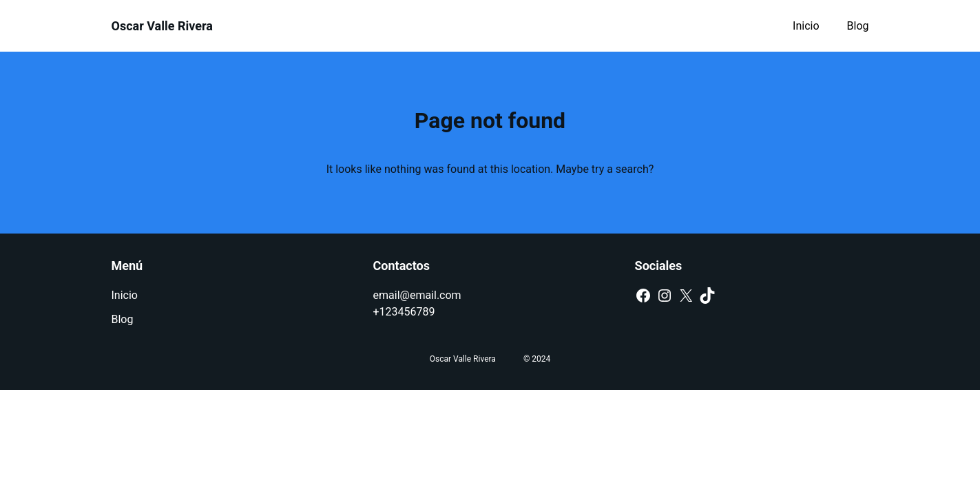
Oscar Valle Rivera (162, 26)
